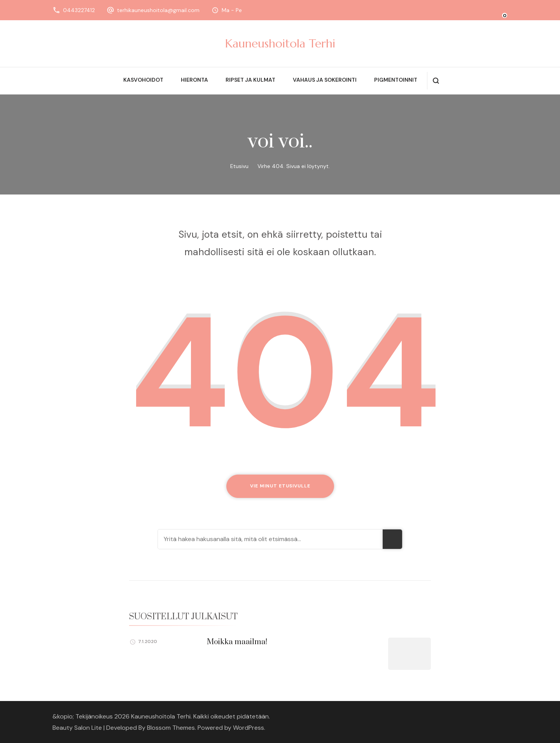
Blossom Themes (171, 728)
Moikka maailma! (237, 642)
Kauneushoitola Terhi (280, 43)
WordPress (248, 728)
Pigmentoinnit (396, 80)
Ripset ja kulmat (250, 80)
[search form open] (436, 81)
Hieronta (194, 80)
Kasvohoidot (143, 80)
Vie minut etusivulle (280, 486)
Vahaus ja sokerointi (325, 80)
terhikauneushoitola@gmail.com (158, 10)
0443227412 (79, 10)
